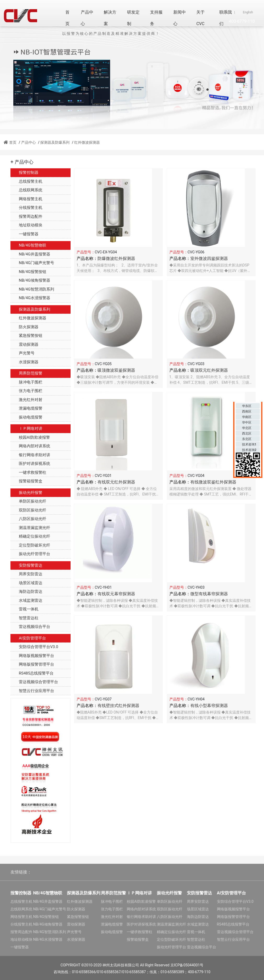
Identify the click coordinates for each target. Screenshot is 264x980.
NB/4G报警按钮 (28, 272)
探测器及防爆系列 (55, 142)
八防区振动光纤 (28, 519)
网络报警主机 (26, 199)
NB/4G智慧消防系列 (32, 289)
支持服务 (156, 18)
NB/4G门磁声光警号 (32, 263)
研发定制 (133, 18)
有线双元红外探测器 (116, 482)
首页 (67, 18)
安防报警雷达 (26, 565)
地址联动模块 (26, 225)
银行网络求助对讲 (30, 455)
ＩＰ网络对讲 (26, 428)
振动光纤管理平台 (30, 554)
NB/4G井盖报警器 (30, 254)
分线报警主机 (26, 208)
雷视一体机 (24, 609)
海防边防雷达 (26, 592)
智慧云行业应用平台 (32, 691)
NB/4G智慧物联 (28, 245)
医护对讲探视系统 (30, 464)
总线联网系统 (26, 190)
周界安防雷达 (26, 574)
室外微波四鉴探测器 (209, 258)
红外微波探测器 (87, 142)
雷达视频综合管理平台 (34, 682)
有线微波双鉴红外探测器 (213, 482)
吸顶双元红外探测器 (209, 370)
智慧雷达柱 (24, 618)
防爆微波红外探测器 (116, 258)
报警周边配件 (26, 216)
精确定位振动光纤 (30, 536)
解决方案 (110, 18)
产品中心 (87, 18)
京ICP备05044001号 (187, 965)
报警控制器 (24, 172)
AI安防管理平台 (28, 638)
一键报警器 (24, 234)
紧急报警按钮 (26, 336)
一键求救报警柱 (28, 472)
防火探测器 (24, 327)
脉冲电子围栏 (26, 382)
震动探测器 (24, 344)
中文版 (227, 12)
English (248, 12)
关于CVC (200, 18)
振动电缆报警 (26, 417)
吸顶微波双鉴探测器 (116, 370)
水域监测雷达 (26, 600)
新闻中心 (180, 18)
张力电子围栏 (26, 391)
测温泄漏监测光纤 (30, 528)
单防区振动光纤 (28, 501)
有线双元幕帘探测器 (116, 594)
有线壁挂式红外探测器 (118, 706)
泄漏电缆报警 (26, 408)
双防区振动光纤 (28, 510)
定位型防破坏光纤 (30, 545)
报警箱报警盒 (26, 481)
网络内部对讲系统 (30, 446)
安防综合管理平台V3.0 (34, 647)
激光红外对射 (26, 400)
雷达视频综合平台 (30, 627)
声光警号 (22, 353)
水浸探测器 (24, 362)
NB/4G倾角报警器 (30, 280)
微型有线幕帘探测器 (209, 594)
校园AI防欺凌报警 (30, 437)
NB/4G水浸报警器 (30, 298)
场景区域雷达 (26, 583)
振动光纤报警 (26, 493)
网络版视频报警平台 (32, 656)
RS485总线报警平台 (32, 673)
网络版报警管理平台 (32, 664)
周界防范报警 (26, 373)
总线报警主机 (26, 181)
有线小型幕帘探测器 (209, 706)
